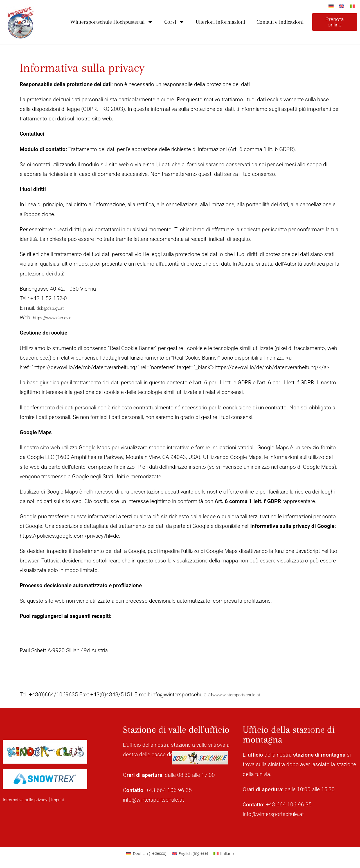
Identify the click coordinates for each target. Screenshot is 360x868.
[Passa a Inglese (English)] (190, 853)
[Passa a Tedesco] (331, 6)
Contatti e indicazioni (280, 22)
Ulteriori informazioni (220, 22)
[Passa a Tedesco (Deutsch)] (146, 853)
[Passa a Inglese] (342, 6)
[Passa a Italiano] (352, 6)
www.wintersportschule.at (243, 695)
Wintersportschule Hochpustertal (112, 22)
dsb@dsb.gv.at (54, 308)
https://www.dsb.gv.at (59, 318)
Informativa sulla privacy (31, 799)
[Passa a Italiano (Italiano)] (224, 853)
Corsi (174, 22)
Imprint (72, 799)
